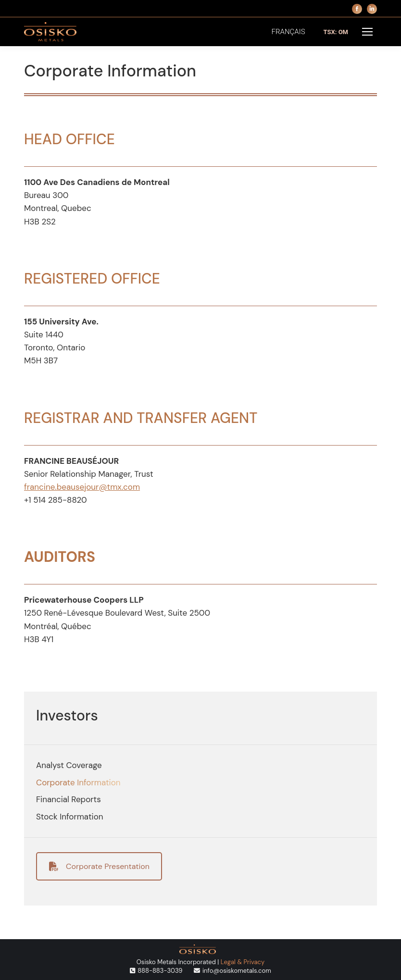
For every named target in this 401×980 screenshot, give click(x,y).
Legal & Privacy (243, 962)
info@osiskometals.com (237, 971)
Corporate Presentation (99, 866)
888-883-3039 (160, 971)
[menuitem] (288, 32)
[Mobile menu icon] (367, 32)
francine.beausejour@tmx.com (82, 487)
